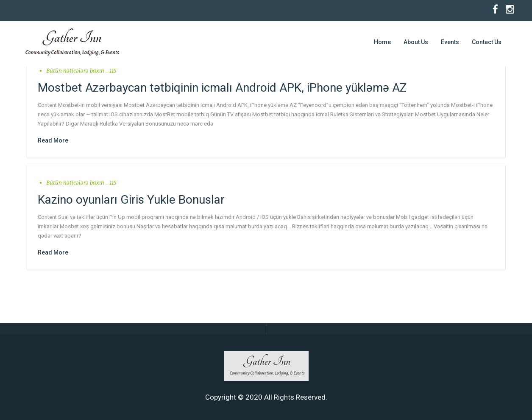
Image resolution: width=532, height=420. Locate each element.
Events (450, 42)
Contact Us (487, 42)
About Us (416, 42)
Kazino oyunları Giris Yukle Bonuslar (131, 200)
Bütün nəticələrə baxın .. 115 (81, 71)
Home (382, 42)
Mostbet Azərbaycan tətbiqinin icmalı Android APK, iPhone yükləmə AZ (222, 88)
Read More (53, 140)
